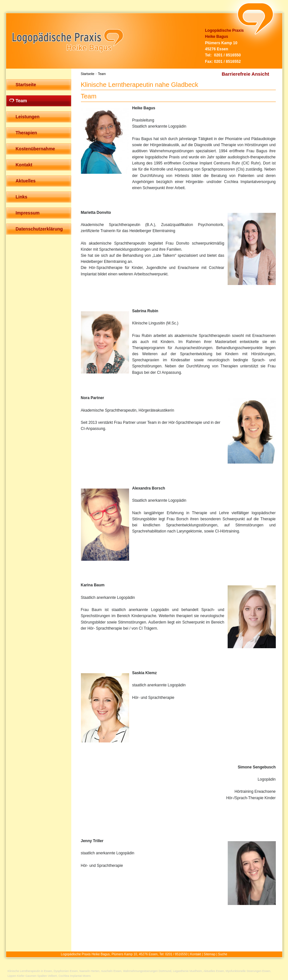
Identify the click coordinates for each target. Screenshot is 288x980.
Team (102, 74)
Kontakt (196, 954)
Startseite (88, 74)
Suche (223, 954)
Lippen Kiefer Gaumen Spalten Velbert (32, 976)
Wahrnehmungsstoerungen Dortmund (147, 971)
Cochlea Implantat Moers (74, 976)
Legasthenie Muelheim (188, 971)
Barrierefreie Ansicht (246, 74)
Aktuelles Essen (214, 971)
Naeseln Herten (89, 971)
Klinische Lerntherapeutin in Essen (30, 971)
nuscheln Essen (111, 971)
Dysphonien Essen (66, 971)
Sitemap (209, 954)
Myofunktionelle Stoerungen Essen (248, 971)
